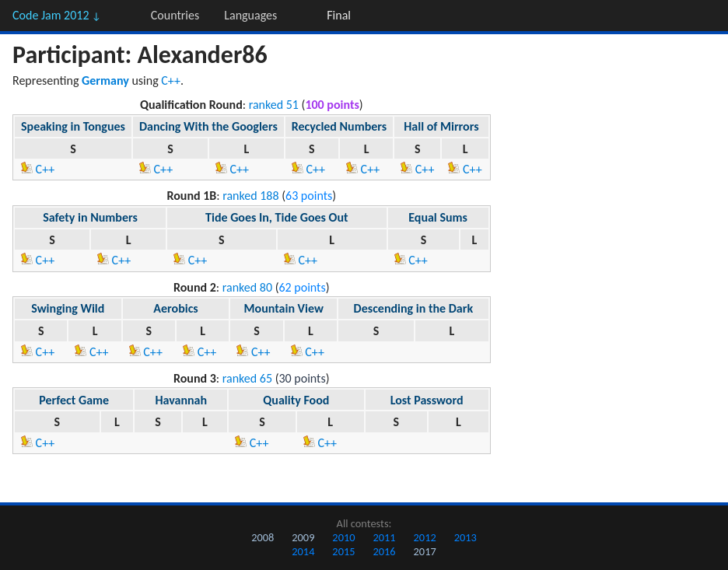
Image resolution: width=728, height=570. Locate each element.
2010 (343, 537)
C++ (171, 80)
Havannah (181, 400)
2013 (465, 537)
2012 (425, 537)
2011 (384, 537)
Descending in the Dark (413, 308)
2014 (303, 551)
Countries (175, 15)
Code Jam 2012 (57, 15)
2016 (384, 551)
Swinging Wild (68, 308)
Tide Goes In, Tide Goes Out (276, 217)
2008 (262, 537)
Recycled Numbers (339, 126)
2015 (343, 551)
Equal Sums (438, 217)
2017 (425, 551)
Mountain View (284, 308)
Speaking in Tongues (73, 126)
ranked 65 (247, 378)
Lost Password (427, 400)
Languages (250, 15)
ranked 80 (247, 287)
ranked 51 (274, 105)
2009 (303, 537)
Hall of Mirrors (441, 126)
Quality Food (296, 400)
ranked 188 (250, 196)
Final (339, 15)
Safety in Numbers (90, 217)
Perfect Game (74, 400)
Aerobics (175, 308)
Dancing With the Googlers (208, 126)
